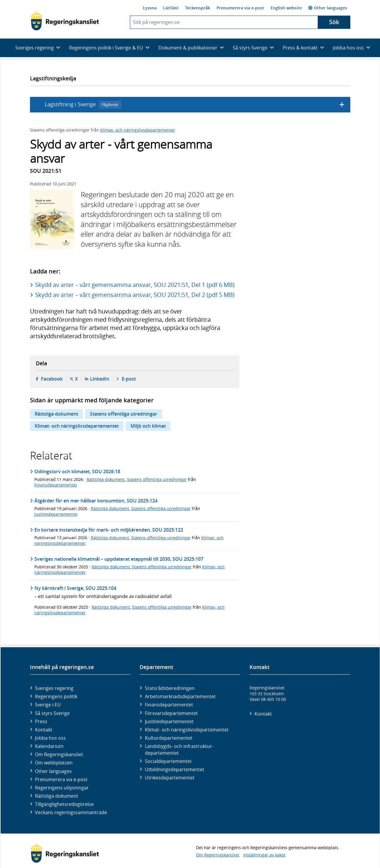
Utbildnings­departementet (175, 769)
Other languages (328, 8)
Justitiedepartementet (56, 514)
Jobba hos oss (50, 738)
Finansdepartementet (56, 485)
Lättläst (171, 8)
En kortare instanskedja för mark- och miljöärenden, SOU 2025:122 (109, 530)
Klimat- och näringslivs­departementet (187, 730)
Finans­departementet (169, 705)
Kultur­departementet (169, 738)
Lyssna (150, 8)
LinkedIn (100, 379)
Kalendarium (49, 746)
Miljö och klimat (148, 426)
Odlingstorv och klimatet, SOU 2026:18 (77, 472)
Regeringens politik (56, 696)
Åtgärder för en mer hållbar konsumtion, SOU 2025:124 (96, 501)
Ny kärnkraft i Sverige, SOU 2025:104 (75, 588)
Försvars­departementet (171, 713)
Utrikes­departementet (170, 778)
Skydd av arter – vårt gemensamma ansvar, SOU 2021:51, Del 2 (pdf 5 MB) (135, 295)
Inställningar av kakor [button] (265, 855)
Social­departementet (168, 761)
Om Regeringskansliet (59, 754)
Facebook (52, 379)
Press (41, 721)
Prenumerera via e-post (240, 8)
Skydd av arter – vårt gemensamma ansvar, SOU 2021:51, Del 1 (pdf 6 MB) (135, 285)
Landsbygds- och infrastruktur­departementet (179, 749)
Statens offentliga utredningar (124, 414)
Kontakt (44, 730)
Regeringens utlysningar (62, 788)
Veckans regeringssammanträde (71, 812)
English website (286, 8)
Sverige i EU (48, 705)
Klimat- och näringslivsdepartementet (138, 130)
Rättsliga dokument (56, 414)
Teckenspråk (198, 8)
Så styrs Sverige (52, 713)
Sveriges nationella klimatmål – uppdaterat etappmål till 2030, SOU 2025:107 (119, 559)
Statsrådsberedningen (170, 688)
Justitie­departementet (169, 721)
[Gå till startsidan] (65, 21)
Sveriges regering (54, 688)
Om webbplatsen (54, 763)
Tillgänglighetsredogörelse (64, 804)
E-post (129, 379)
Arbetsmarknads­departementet (180, 696)
